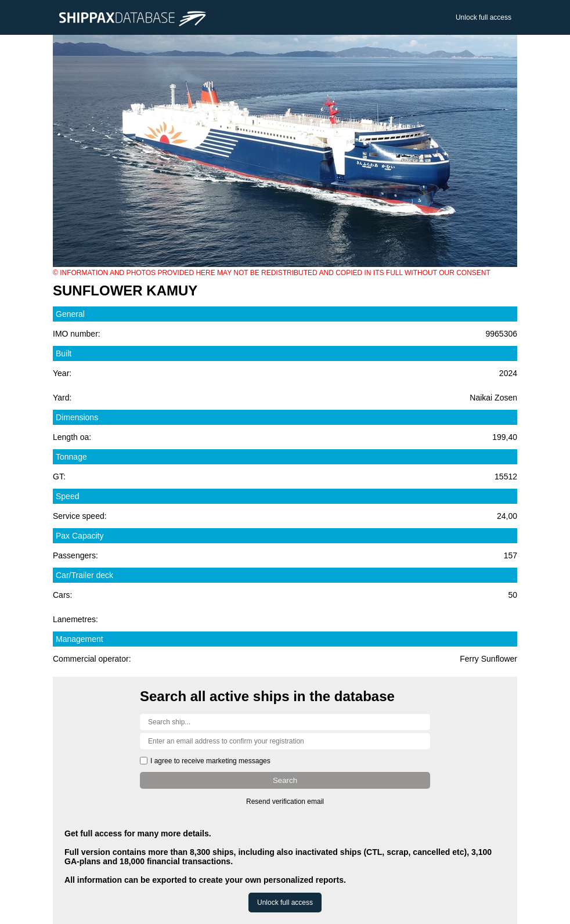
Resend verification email (285, 802)
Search (285, 780)
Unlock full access (484, 17)
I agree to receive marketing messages (210, 761)
